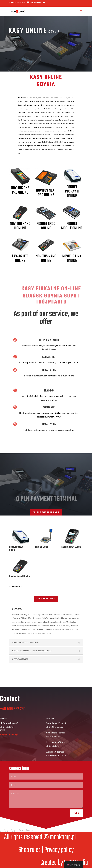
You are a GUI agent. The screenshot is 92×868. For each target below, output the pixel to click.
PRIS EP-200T (42, 547)
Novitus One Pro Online (20, 190)
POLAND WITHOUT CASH (46, 512)
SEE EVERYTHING (46, 599)
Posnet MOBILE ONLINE (72, 226)
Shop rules (30, 850)
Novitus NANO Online (46, 259)
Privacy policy (59, 850)
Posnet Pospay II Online (72, 191)
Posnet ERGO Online (46, 226)
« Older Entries (16, 587)
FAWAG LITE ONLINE (20, 259)
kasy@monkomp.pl (9, 742)
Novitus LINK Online (72, 259)
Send (76, 820)
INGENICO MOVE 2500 (71, 547)
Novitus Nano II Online (20, 226)
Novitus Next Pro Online (46, 193)
